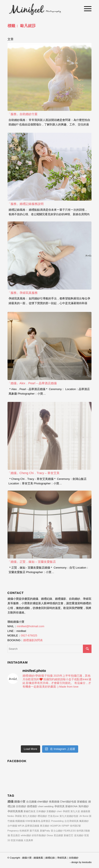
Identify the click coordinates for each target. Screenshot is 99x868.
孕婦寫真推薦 (15, 811)
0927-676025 (29, 635)
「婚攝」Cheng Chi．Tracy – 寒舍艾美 (34, 473)
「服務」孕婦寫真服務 (23, 293)
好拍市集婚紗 (39, 835)
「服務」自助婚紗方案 (23, 114)
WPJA (21, 826)
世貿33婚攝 (17, 840)
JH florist (84, 816)
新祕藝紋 (82, 802)
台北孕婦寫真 (72, 821)
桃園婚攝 (20, 821)
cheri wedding (46, 806)
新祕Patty (45, 831)
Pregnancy (13, 831)
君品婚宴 (58, 835)
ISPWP (65, 826)
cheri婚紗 (43, 802)
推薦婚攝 (54, 802)
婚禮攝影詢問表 (33, 640)
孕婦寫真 (59, 806)
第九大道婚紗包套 (69, 816)
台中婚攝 (12, 826)
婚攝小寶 (20, 802)
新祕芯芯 (69, 835)
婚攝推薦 (85, 811)
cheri (59, 811)
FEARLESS (69, 831)
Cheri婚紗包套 (68, 802)
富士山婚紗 (57, 831)
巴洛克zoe (53, 816)
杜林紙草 (24, 831)
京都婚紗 (51, 811)
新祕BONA (71, 806)
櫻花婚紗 (42, 816)
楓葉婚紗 (84, 821)
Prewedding (57, 821)
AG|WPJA (56, 826)
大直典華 (28, 840)
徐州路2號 (75, 826)
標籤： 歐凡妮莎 (22, 26)
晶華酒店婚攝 (32, 826)
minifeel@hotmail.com (30, 626)
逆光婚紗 (79, 835)
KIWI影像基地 (33, 821)
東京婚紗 (45, 826)
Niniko (11, 816)
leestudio (87, 862)
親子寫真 (34, 831)
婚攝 (11, 801)
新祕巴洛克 (30, 811)
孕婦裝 (18, 816)
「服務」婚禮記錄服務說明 (26, 204)
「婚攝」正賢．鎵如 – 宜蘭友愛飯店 (32, 562)
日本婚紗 (41, 811)
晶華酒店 (46, 821)
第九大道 (75, 811)
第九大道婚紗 (30, 816)
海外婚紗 (84, 806)
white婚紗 (26, 835)
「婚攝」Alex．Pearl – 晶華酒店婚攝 (32, 383)
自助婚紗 (21, 806)
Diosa (50, 835)
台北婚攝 (31, 802)
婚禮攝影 (32, 806)
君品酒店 (15, 835)
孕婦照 (66, 811)
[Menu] (86, 9)
